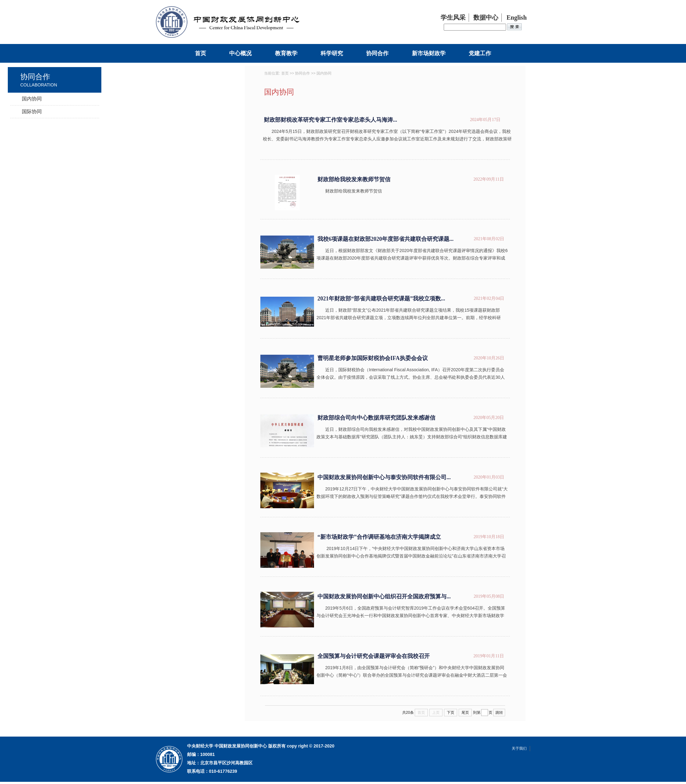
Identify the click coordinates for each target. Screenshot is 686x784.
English (517, 17)
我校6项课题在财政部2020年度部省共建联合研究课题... (386, 239)
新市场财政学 (429, 53)
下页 (451, 713)
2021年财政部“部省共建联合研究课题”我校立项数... (381, 299)
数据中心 (486, 17)
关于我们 (519, 748)
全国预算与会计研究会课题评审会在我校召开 (374, 656)
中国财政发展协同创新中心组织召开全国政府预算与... (384, 597)
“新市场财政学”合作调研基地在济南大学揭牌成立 (379, 537)
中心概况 (240, 53)
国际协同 (32, 112)
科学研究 (332, 53)
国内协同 (32, 99)
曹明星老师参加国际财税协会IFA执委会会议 (373, 358)
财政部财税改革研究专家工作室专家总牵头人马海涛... (331, 120)
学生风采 (453, 17)
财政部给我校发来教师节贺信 (354, 179)
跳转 (499, 713)
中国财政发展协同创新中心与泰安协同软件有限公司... (384, 477)
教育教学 (286, 53)
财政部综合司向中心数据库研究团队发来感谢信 (376, 418)
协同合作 (377, 53)
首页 (200, 53)
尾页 (465, 713)
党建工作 (480, 53)
